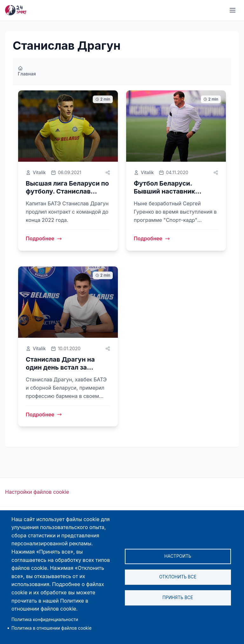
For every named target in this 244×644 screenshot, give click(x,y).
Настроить (178, 556)
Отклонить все (178, 577)
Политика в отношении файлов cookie (51, 628)
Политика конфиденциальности (45, 619)
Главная (27, 71)
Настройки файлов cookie (37, 492)
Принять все (178, 598)
